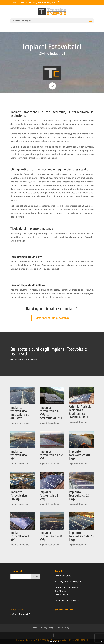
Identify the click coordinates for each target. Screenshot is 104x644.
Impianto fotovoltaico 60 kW (21, 455)
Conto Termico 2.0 (21, 614)
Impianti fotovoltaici (20, 423)
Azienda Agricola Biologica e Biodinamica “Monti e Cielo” (80, 412)
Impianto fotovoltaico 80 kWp (79, 455)
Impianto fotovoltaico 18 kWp (20, 536)
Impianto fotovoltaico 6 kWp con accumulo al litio (51, 413)
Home (34, 628)
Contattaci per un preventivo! (52, 318)
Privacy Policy (47, 628)
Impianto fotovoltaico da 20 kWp (81, 536)
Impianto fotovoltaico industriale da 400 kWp (20, 413)
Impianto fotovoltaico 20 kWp (79, 496)
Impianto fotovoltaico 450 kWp (51, 536)
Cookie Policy (63, 628)
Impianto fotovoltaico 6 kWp (49, 496)
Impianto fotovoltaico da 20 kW (52, 455)
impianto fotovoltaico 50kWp (19, 496)
